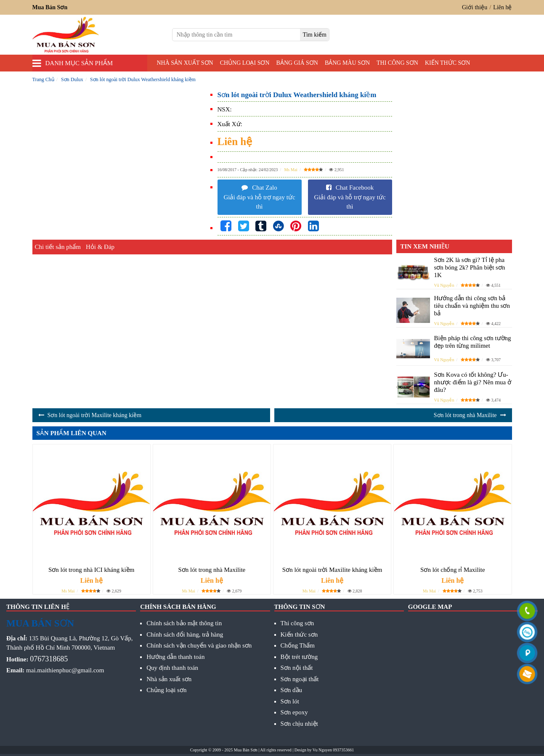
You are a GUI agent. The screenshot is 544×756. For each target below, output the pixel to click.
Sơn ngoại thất (300, 679)
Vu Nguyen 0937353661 (333, 750)
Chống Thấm (298, 645)
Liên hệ (502, 7)
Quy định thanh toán (172, 668)
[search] (314, 35)
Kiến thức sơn (448, 63)
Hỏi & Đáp (100, 247)
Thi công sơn (397, 63)
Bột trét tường (299, 657)
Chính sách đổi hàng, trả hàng (185, 634)
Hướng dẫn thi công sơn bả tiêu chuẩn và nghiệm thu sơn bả (472, 306)
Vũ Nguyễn (444, 285)
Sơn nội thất (297, 668)
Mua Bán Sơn (246, 750)
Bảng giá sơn (297, 63)
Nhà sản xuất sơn (185, 63)
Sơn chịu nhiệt (299, 724)
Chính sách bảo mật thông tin (184, 623)
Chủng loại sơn (245, 63)
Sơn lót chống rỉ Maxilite (453, 570)
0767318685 (49, 659)
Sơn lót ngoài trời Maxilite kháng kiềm (95, 415)
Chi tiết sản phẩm (58, 247)
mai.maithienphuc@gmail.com (65, 670)
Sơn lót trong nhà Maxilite (465, 415)
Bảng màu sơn (347, 63)
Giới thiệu (475, 7)
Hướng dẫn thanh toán (175, 657)
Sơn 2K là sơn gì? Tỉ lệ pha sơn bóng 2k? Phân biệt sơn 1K (470, 267)
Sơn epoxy (294, 712)
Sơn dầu (292, 690)
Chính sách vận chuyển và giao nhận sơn (199, 645)
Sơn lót (290, 701)
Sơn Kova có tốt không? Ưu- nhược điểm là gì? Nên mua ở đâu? (473, 382)
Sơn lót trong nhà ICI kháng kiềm (92, 570)
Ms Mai (291, 170)
